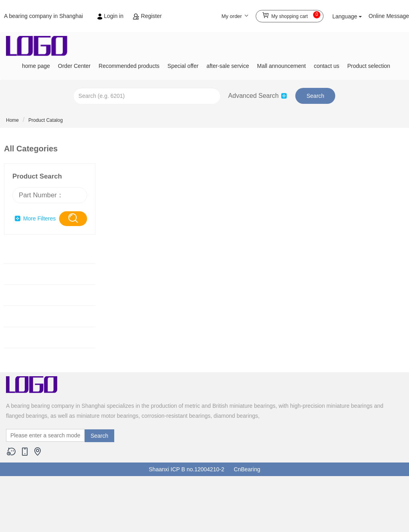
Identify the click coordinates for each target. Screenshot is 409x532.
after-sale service (228, 66)
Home (12, 120)
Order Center (74, 66)
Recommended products (129, 66)
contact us (327, 66)
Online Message (389, 16)
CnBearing (247, 469)
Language (347, 16)
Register (147, 16)
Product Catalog (46, 120)
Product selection (368, 66)
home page (36, 66)
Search (315, 96)
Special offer (183, 66)
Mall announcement (281, 66)
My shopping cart (291, 15)
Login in (111, 16)
